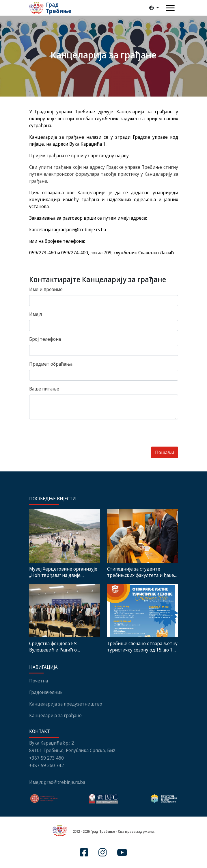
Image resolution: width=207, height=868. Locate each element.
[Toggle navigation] (170, 8)
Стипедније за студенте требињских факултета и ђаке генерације (141, 572)
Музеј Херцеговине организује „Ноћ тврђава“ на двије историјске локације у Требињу (64, 572)
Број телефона (45, 339)
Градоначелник (46, 692)
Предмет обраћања (51, 364)
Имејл (36, 314)
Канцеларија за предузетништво (66, 704)
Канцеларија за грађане (55, 715)
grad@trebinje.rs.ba (65, 782)
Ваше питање (44, 389)
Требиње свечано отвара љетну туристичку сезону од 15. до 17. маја (142, 647)
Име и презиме (46, 289)
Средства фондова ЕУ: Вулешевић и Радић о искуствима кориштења (56, 647)
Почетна (39, 681)
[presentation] (73, 435)
